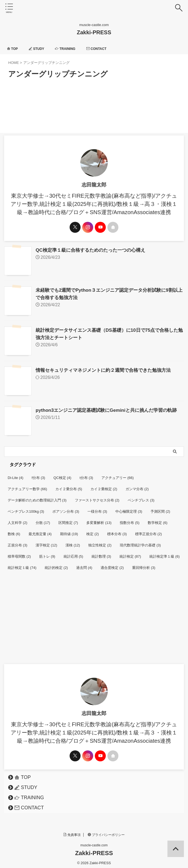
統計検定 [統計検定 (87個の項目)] (130, 554)
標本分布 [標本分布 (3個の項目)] (117, 531)
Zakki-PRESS (94, 32)
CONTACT (106, 49)
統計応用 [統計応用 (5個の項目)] (73, 554)
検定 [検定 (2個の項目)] (93, 531)
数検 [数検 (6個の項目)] (14, 531)
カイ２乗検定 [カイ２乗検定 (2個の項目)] (104, 486)
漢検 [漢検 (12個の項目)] (73, 542)
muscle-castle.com (94, 843)
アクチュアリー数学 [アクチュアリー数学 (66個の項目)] (27, 486)
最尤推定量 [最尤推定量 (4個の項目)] (40, 531)
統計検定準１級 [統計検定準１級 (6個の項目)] (165, 554)
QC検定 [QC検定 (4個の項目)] (62, 475)
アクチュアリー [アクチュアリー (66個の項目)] (118, 475)
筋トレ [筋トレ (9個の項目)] (47, 554)
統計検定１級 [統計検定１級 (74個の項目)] (22, 565)
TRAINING (71, 49)
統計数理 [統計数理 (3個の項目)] (101, 554)
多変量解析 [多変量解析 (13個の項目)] (99, 520)
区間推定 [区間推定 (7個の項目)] (68, 520)
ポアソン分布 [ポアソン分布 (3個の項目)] (66, 509)
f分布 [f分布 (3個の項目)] (39, 475)
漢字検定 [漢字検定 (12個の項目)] (46, 542)
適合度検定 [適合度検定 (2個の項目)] (112, 565)
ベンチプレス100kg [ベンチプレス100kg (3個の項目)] (26, 509)
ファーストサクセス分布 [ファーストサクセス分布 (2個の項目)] (97, 497)
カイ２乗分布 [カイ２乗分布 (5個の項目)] (69, 486)
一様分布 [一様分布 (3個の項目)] (97, 509)
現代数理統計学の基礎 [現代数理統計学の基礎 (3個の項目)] (140, 542)
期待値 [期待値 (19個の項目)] (69, 531)
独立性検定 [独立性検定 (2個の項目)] (100, 542)
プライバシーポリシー (106, 832)
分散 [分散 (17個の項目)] (43, 520)
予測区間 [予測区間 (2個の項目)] (160, 509)
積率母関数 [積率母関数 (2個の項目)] (19, 554)
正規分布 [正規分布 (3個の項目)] (18, 542)
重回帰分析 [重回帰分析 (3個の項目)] (144, 565)
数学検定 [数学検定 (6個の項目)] (158, 520)
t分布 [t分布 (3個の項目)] (86, 475)
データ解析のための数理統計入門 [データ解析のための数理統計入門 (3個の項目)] (37, 497)
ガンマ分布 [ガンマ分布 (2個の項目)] (137, 486)
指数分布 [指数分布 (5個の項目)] (130, 520)
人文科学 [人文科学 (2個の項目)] (18, 520)
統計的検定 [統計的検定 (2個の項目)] (56, 565)
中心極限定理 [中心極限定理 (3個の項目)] (129, 509)
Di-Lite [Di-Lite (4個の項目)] (15, 475)
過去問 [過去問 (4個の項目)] (84, 565)
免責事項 (72, 832)
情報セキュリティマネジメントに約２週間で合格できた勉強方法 (107, 368)
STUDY (40, 49)
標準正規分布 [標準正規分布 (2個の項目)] (149, 531)
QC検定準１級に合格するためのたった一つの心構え (94, 250)
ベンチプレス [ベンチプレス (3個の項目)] (141, 497)
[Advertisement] (94, 620)
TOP (13, 49)
